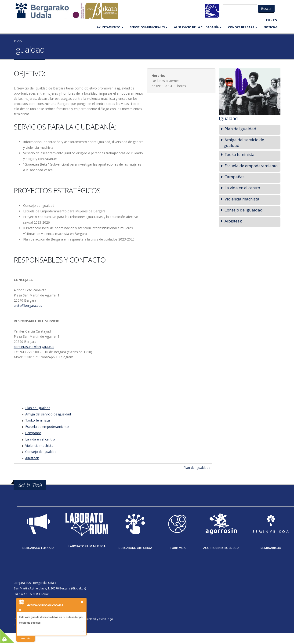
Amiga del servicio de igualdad (48, 414)
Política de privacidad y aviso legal (90, 619)
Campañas (33, 433)
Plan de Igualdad (38, 408)
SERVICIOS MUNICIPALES (149, 27)
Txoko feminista (38, 420)
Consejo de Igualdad (41, 452)
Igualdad (228, 118)
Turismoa (178, 548)
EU (268, 20)
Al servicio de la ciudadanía (198, 27)
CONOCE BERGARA (243, 27)
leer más (26, 638)
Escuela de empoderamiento (47, 427)
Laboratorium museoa (87, 546)
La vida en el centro (40, 439)
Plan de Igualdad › (197, 468)
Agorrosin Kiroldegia (221, 548)
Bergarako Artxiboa (135, 548)
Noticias (270, 27)
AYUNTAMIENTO (110, 27)
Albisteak (32, 458)
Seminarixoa (271, 548)
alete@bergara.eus (28, 305)
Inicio (18, 41)
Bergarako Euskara (38, 548)
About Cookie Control (21, 602)
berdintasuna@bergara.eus (34, 347)
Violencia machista (39, 446)
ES (275, 20)
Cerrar (82, 602)
